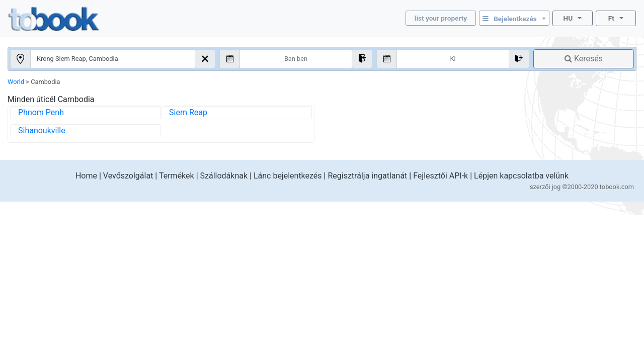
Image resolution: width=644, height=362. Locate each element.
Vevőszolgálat (128, 176)
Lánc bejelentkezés (288, 176)
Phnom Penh (41, 112)
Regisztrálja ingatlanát (367, 176)
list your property (441, 18)
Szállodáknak (224, 176)
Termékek (177, 176)
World (16, 82)
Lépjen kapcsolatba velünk (521, 176)
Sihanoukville (42, 130)
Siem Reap (188, 112)
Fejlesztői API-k (440, 176)
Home (86, 176)
